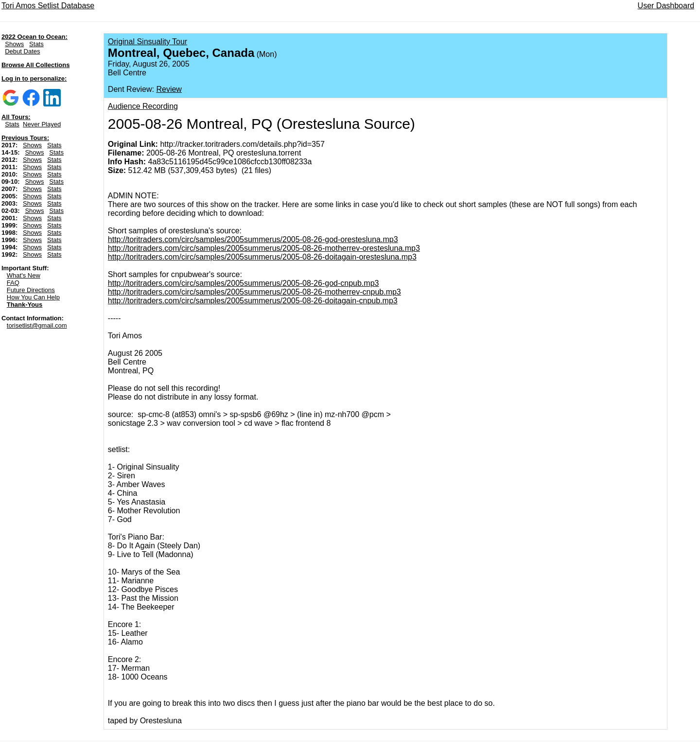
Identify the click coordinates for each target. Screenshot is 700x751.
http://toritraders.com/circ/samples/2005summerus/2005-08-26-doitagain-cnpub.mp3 (253, 301)
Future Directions (31, 290)
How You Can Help (33, 297)
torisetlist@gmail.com (37, 325)
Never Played (42, 124)
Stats (36, 44)
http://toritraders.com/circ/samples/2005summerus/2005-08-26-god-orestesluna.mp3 (253, 239)
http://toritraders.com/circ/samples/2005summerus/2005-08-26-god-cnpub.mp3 (244, 283)
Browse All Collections (35, 65)
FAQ (13, 283)
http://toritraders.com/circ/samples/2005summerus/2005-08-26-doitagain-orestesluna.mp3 (262, 257)
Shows (14, 44)
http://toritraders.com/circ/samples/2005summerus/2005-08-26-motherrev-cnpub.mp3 (254, 292)
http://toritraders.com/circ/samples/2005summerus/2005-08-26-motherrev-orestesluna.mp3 (264, 248)
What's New (24, 275)
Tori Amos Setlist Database (48, 6)
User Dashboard (666, 6)
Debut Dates (22, 51)
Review (169, 89)
